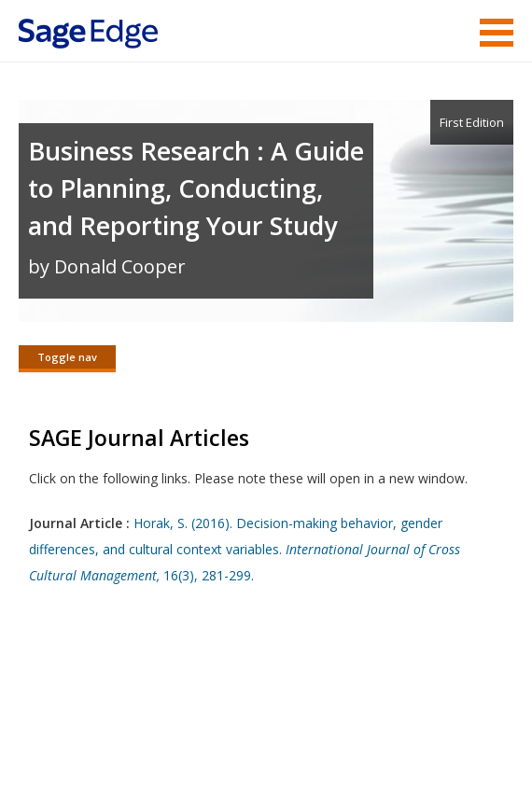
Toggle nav (67, 357)
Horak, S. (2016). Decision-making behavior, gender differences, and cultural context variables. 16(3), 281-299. (245, 549)
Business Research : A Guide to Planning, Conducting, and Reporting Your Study (196, 188)
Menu (497, 33)
